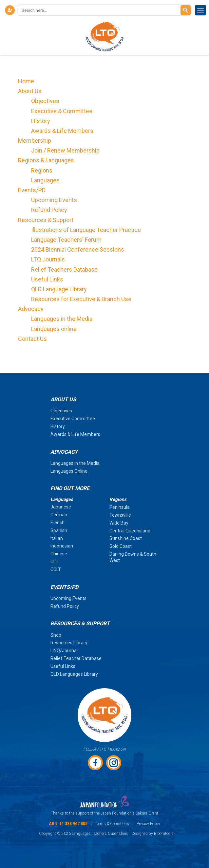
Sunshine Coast (126, 538)
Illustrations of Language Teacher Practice (86, 230)
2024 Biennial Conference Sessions (78, 249)
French (57, 523)
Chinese (59, 554)
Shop (56, 635)
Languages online (54, 329)
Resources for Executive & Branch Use (81, 299)
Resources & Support (46, 220)
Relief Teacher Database (76, 658)
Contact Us (32, 339)
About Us (30, 91)
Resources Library (69, 643)
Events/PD (32, 190)
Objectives (45, 101)
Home (26, 81)
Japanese (61, 507)
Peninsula (120, 507)
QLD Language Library (59, 289)
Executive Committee (73, 419)
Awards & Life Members (62, 131)
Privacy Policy (148, 824)
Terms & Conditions (112, 824)
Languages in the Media (62, 319)
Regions (42, 170)
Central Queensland (130, 531)
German (59, 515)
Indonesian (62, 546)
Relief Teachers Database (64, 269)
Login (10, 10)
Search (186, 10)
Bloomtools (164, 834)
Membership (35, 141)
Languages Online (69, 471)
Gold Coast (121, 546)
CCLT (56, 569)
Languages (45, 180)
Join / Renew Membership (65, 150)
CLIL (55, 562)
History (41, 121)
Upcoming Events (54, 200)
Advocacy (31, 309)
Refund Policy (49, 210)
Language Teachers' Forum (66, 240)
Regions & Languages (46, 160)
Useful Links (47, 279)
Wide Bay (119, 523)
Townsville (120, 515)
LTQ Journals (48, 259)
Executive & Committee (62, 111)
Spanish (59, 530)
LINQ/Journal (64, 651)
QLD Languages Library (74, 674)
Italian (57, 538)
